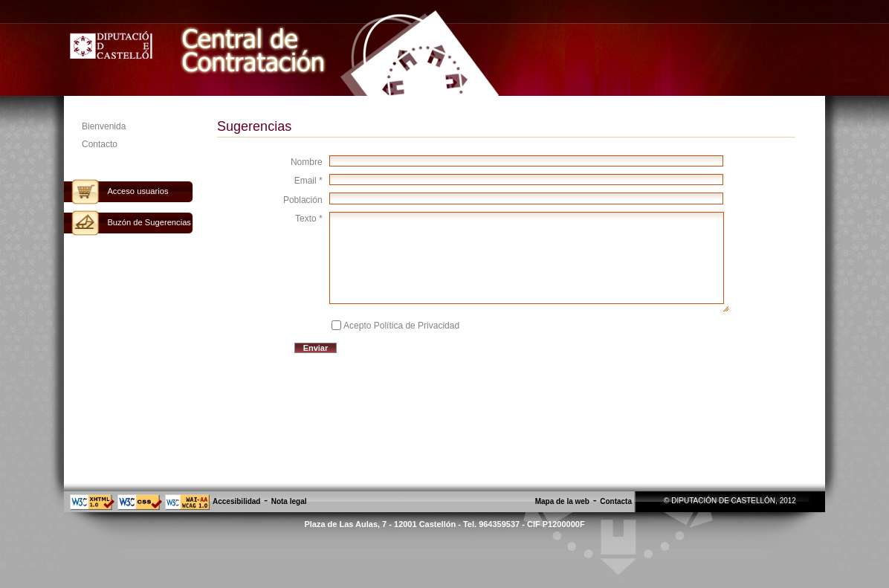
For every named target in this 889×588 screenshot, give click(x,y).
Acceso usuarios (138, 191)
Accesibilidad (236, 501)
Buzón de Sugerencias (149, 222)
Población (303, 200)
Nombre (307, 162)
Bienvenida (104, 126)
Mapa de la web (562, 501)
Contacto (100, 144)
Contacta (616, 501)
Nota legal (289, 501)
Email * (308, 181)
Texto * (309, 219)
